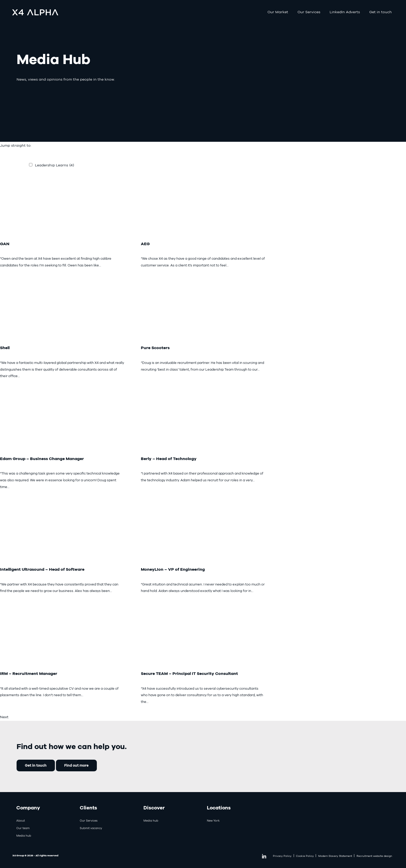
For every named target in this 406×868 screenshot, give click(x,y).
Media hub (24, 836)
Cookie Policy (305, 856)
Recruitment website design (374, 856)
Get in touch (380, 12)
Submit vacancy (91, 828)
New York (213, 821)
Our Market (278, 12)
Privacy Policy (282, 856)
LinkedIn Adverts (345, 12)
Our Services (309, 12)
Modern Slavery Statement (335, 856)
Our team (23, 828)
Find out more (76, 765)
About (21, 821)
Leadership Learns (55, 165)
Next (4, 717)
